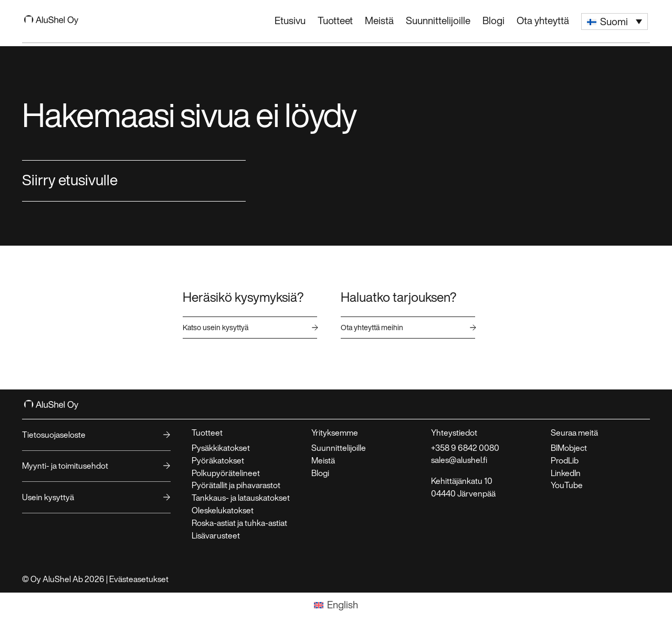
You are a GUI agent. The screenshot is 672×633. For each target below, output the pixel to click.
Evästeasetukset (139, 579)
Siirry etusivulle (70, 180)
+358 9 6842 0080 (465, 448)
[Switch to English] (336, 605)
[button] (615, 22)
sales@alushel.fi (459, 460)
